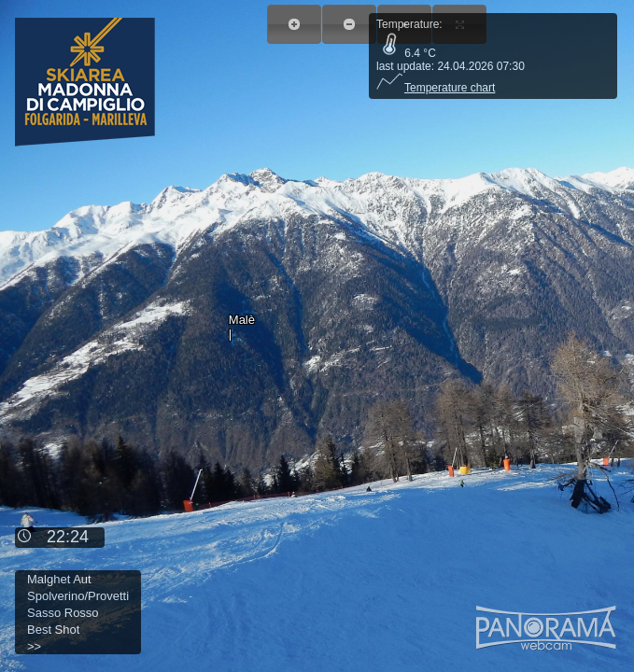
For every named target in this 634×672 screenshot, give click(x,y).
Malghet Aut (59, 579)
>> (34, 646)
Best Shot (53, 630)
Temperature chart (436, 88)
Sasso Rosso (63, 613)
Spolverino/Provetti (78, 596)
